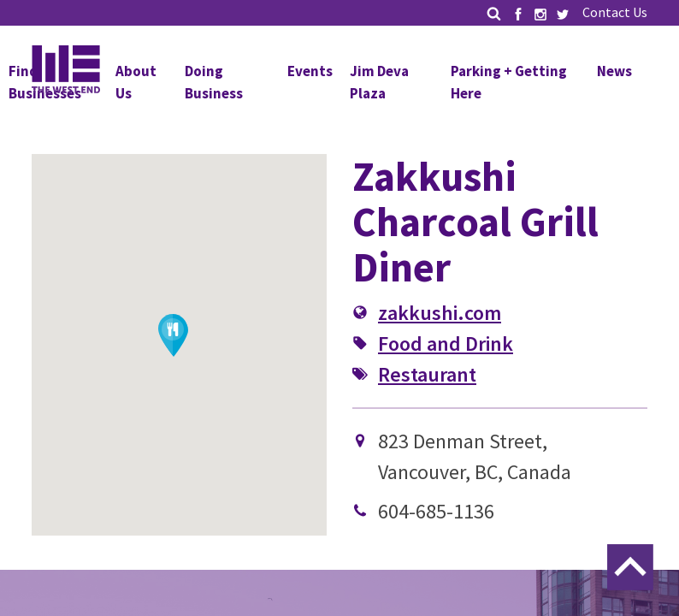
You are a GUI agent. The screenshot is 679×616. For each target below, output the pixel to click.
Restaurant (427, 374)
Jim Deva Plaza (379, 82)
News (614, 71)
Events (310, 71)
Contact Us (615, 12)
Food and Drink (446, 344)
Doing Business (214, 82)
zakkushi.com (440, 313)
